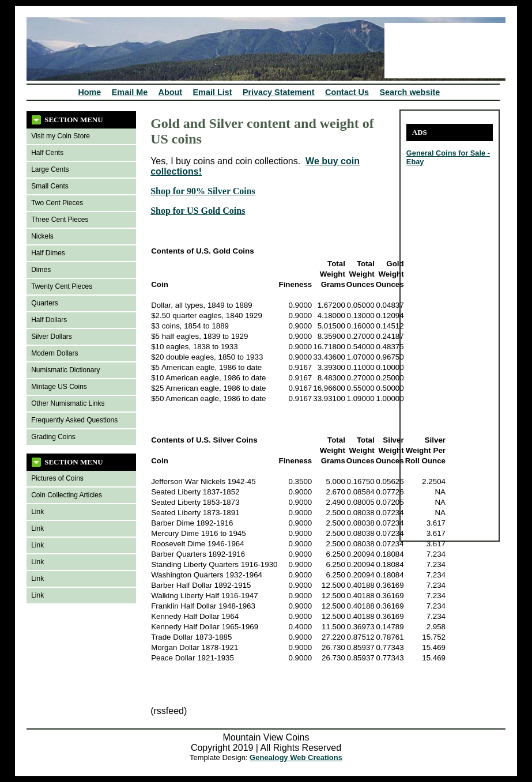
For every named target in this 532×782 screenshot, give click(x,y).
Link (37, 512)
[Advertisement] (441, 362)
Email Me (130, 92)
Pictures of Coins (57, 478)
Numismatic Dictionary (65, 370)
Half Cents (47, 153)
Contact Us (347, 92)
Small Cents (50, 186)
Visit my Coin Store (61, 136)
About (171, 92)
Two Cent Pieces (57, 203)
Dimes (41, 270)
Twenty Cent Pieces (62, 286)
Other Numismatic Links (68, 403)
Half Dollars (49, 320)
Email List (213, 92)
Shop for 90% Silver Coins (203, 191)
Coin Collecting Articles (67, 495)
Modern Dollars (54, 353)
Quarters (45, 303)
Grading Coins (53, 437)
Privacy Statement (279, 92)
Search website (410, 92)
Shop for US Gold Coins (198, 211)
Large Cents (50, 169)
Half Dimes (48, 253)
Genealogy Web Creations (296, 758)
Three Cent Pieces (60, 220)
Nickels (42, 236)
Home (89, 92)
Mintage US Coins (59, 387)
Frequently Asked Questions (74, 420)
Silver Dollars (52, 337)
